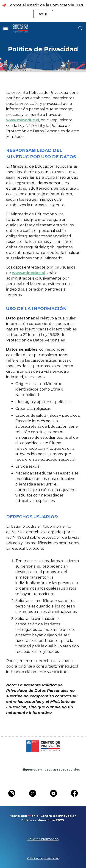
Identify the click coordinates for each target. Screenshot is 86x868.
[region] (43, 11)
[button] (6, 28)
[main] (43, 49)
